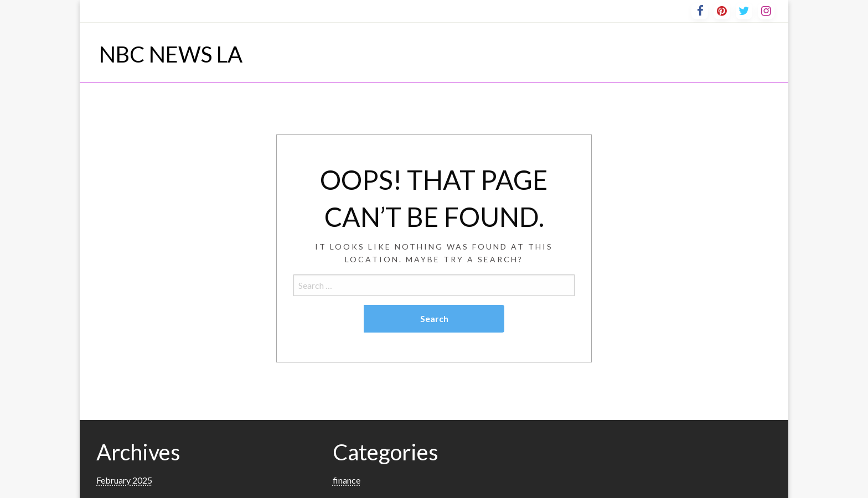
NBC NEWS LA (171, 54)
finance (347, 480)
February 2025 (124, 480)
